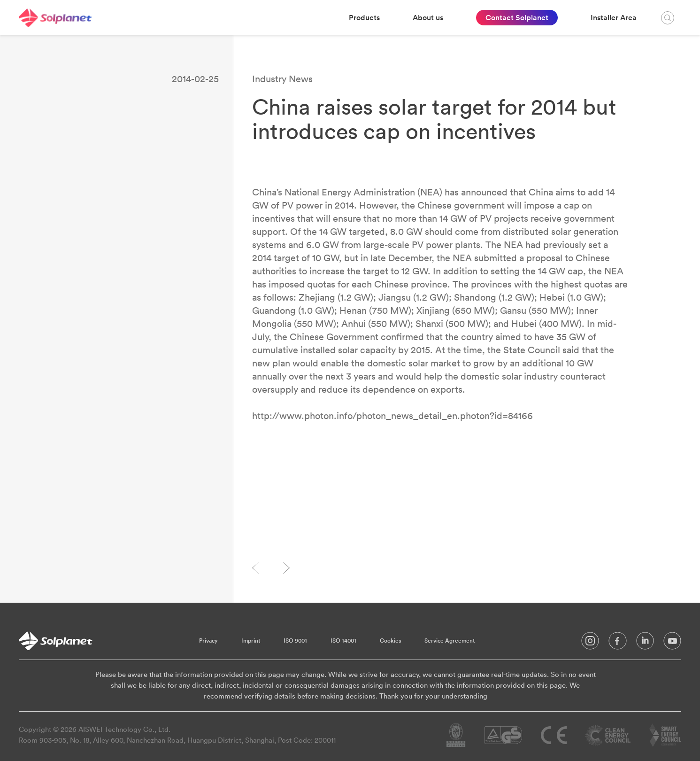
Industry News (282, 79)
